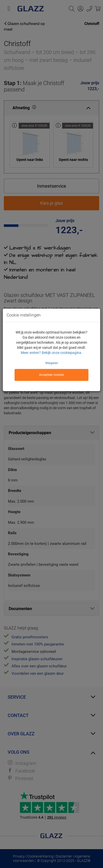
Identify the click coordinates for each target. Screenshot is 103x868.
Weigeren (52, 363)
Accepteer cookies (52, 375)
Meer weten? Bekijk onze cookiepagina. (52, 353)
